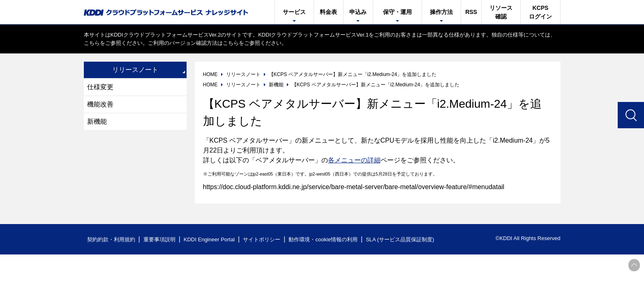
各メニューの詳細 (354, 160)
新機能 (97, 121)
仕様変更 (100, 87)
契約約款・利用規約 (111, 239)
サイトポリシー (262, 239)
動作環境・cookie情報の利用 (323, 239)
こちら (92, 43)
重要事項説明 (159, 239)
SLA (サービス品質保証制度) (400, 239)
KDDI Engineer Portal (209, 239)
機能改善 (100, 104)
